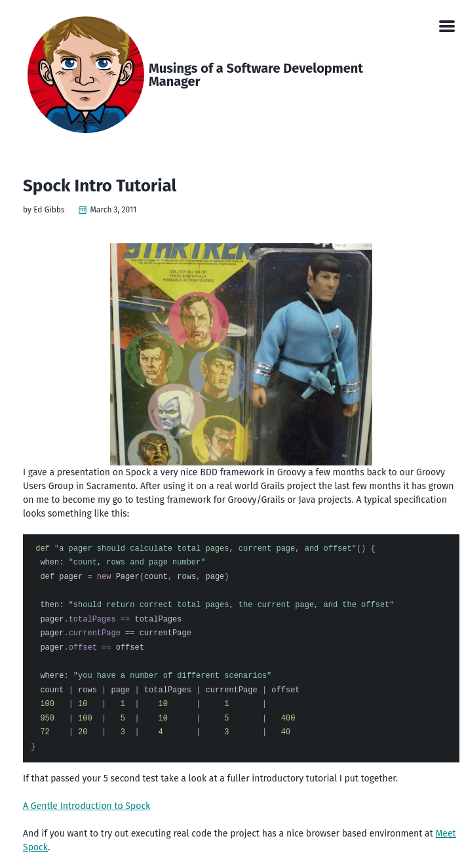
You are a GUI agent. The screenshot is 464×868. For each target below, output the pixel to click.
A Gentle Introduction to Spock (87, 806)
